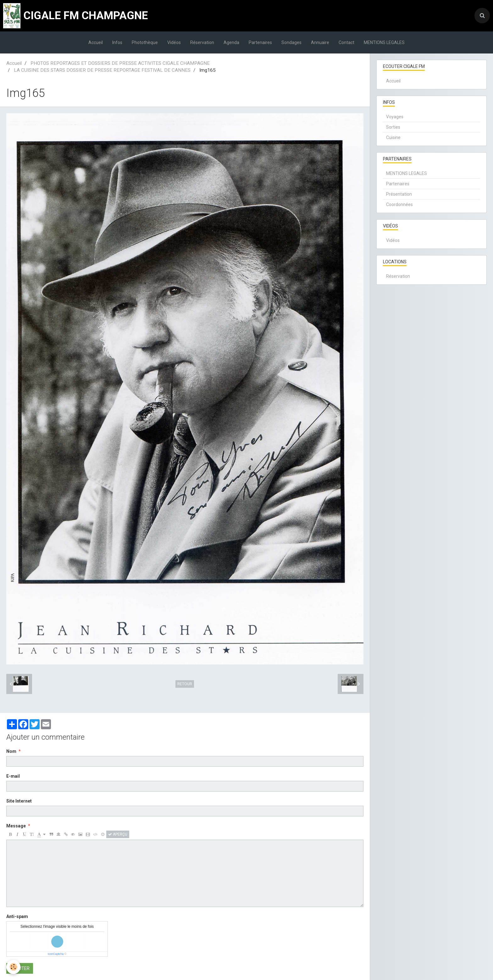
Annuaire (320, 42)
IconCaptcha (56, 954)
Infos (117, 42)
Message (16, 826)
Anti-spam (17, 916)
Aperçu (118, 834)
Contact (346, 42)
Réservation (202, 42)
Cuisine (393, 137)
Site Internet (19, 801)
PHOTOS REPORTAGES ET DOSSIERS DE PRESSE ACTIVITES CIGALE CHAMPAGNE (120, 63)
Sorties (393, 127)
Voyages (395, 117)
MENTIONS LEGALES (384, 42)
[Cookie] (13, 967)
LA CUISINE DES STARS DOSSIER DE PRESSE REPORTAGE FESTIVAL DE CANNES (102, 70)
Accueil (96, 42)
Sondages (291, 42)
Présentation (399, 194)
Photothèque (145, 42)
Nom (11, 751)
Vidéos (174, 42)
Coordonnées (399, 204)
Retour (185, 684)
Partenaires (260, 42)
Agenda (231, 42)
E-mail (13, 776)
